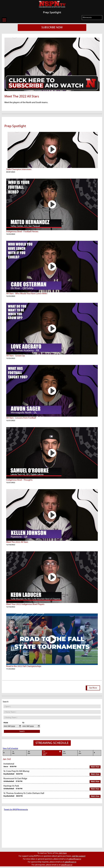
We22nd (64, 752)
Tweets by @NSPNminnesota (16, 810)
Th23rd (80, 752)
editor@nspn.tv (75, 859)
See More (93, 688)
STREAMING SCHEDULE (52, 743)
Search (22, 731)
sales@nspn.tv (70, 862)
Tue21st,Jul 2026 (52, 753)
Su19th (13, 752)
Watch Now (95, 767)
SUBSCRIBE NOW (52, 27)
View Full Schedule (10, 749)
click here (63, 853)
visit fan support (79, 856)
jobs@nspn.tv (67, 865)
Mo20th (29, 752)
